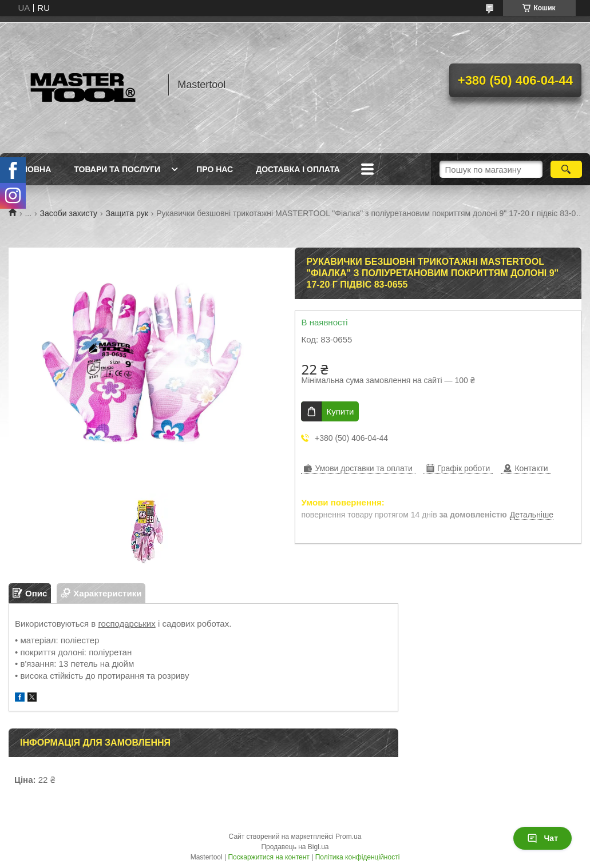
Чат (543, 838)
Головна (31, 169)
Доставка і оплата (298, 169)
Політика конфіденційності (358, 857)
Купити (340, 411)
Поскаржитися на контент (268, 857)
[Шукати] (566, 169)
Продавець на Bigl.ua (295, 847)
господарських (126, 624)
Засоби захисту (69, 213)
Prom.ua (348, 837)
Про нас (215, 169)
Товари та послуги (117, 169)
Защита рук (127, 213)
